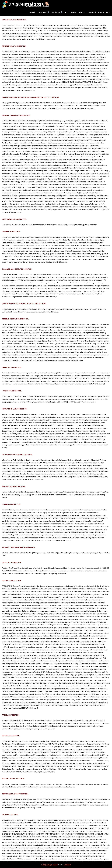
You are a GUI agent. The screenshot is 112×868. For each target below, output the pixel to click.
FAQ (108, 12)
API (67, 12)
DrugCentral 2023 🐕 (29, 4)
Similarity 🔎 (57, 12)
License (67, 865)
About (82, 12)
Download (91, 12)
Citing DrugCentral (50, 865)
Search (32, 12)
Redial (74, 12)
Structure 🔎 (44, 12)
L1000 (101, 12)
